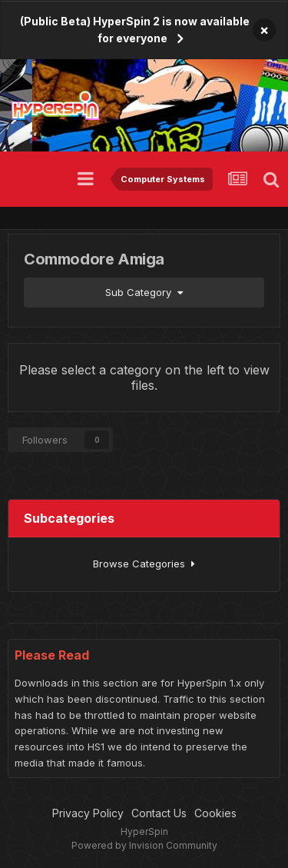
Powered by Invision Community (144, 845)
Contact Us (159, 813)
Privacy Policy (88, 813)
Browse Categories (144, 564)
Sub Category (144, 292)
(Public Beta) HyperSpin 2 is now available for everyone (135, 30)
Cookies (215, 813)
